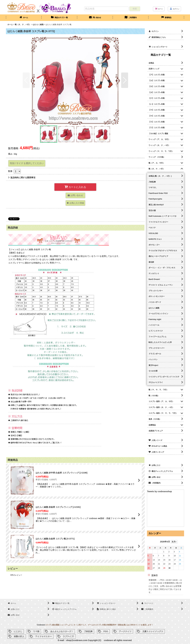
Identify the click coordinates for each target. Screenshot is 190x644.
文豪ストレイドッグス (153, 631)
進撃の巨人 (19, 636)
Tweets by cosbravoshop (159, 491)
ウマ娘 (36, 631)
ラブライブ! (68, 636)
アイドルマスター (43, 636)
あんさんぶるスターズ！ (62, 631)
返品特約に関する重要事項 (22, 178)
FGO (106, 631)
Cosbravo (41, 625)
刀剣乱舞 (88, 631)
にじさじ (18, 631)
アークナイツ (125, 631)
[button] (26, 80)
